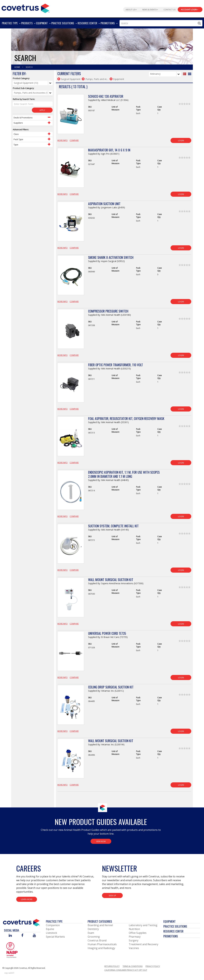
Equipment (169, 921)
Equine (50, 929)
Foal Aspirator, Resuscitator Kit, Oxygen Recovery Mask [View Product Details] (126, 419)
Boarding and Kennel (100, 925)
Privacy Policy (153, 966)
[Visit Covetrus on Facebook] (22, 936)
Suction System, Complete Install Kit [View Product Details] (113, 526)
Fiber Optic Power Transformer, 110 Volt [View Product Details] (116, 365)
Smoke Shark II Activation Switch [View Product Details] (111, 257)
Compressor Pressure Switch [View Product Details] (108, 311)
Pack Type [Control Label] (18, 139)
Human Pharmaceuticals (102, 944)
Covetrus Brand (97, 940)
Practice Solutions (175, 926)
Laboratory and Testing (143, 925)
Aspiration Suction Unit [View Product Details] (104, 204)
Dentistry (93, 929)
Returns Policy (112, 966)
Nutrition (134, 929)
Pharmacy (135, 937)
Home (17, 67)
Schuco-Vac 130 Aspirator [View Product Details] (106, 96)
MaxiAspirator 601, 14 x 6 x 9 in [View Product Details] (109, 150)
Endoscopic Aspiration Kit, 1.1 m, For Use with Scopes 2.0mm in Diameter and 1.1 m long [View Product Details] (124, 474)
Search (29, 67)
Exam (91, 933)
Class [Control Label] (16, 134)
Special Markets (55, 937)
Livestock (51, 933)
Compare (74, 140)
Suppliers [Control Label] (18, 123)
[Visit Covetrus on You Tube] (34, 936)
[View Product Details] (71, 116)
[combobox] (161, 23)
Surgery (134, 940)
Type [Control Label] (16, 145)
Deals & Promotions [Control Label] (23, 118)
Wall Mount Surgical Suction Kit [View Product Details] (111, 580)
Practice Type (54, 921)
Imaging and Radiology (101, 948)
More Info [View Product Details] (62, 140)
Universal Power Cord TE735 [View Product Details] (107, 633)
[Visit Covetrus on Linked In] (10, 936)
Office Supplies (138, 933)
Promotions (171, 936)
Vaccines (134, 948)
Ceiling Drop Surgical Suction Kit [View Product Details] (111, 687)
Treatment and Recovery (144, 944)
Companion (53, 925)
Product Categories (100, 921)
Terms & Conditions (133, 966)
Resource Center (173, 931)
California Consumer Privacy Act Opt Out (126, 970)
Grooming (94, 937)
